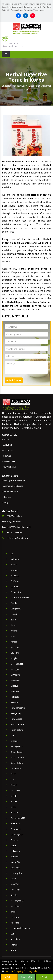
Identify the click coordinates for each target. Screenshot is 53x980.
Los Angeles (16, 873)
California (15, 581)
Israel (13, 912)
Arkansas (15, 576)
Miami (13, 879)
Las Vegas (15, 868)
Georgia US (16, 609)
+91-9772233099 (10, 43)
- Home (6, 439)
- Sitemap (7, 456)
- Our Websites (9, 467)
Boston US (16, 824)
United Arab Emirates (20, 928)
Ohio (13, 735)
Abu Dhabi (15, 939)
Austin (13, 807)
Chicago (14, 840)
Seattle (14, 895)
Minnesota (15, 675)
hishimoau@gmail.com (13, 46)
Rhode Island (17, 752)
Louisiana (15, 653)
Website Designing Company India (22, 971)
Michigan (15, 669)
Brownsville (16, 829)
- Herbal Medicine (10, 491)
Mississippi (15, 680)
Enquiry (44, 977)
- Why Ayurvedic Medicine (14, 480)
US (12, 554)
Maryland (15, 658)
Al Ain (13, 950)
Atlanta (14, 796)
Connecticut (16, 592)
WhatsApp (27, 977)
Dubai (13, 934)
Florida (14, 603)
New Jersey (16, 713)
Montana (15, 691)
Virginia (14, 785)
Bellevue (14, 813)
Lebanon (15, 917)
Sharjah (14, 945)
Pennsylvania (17, 746)
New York (15, 884)
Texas (13, 774)
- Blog (5, 502)
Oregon (14, 741)
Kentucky (15, 647)
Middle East (16, 906)
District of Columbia (20, 598)
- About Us (7, 445)
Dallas (13, 846)
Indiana (14, 631)
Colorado (15, 587)
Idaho (13, 620)
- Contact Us (8, 450)
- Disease (6, 497)
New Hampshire (18, 708)
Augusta (14, 802)
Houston (15, 857)
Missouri (14, 686)
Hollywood (15, 851)
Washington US (18, 901)
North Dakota (17, 730)
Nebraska (15, 697)
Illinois (13, 625)
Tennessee (16, 768)
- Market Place (9, 461)
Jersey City (15, 862)
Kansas (14, 642)
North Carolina (17, 724)
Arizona (14, 570)
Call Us (9, 977)
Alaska (14, 565)
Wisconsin (15, 790)
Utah (13, 779)
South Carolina (17, 757)
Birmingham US (18, 818)
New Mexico (16, 719)
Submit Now (14, 380)
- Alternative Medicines (13, 486)
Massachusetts (18, 664)
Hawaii (14, 614)
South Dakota (17, 763)
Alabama (15, 559)
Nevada (14, 702)
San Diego (15, 890)
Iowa (13, 636)
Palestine (15, 923)
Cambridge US (17, 835)
